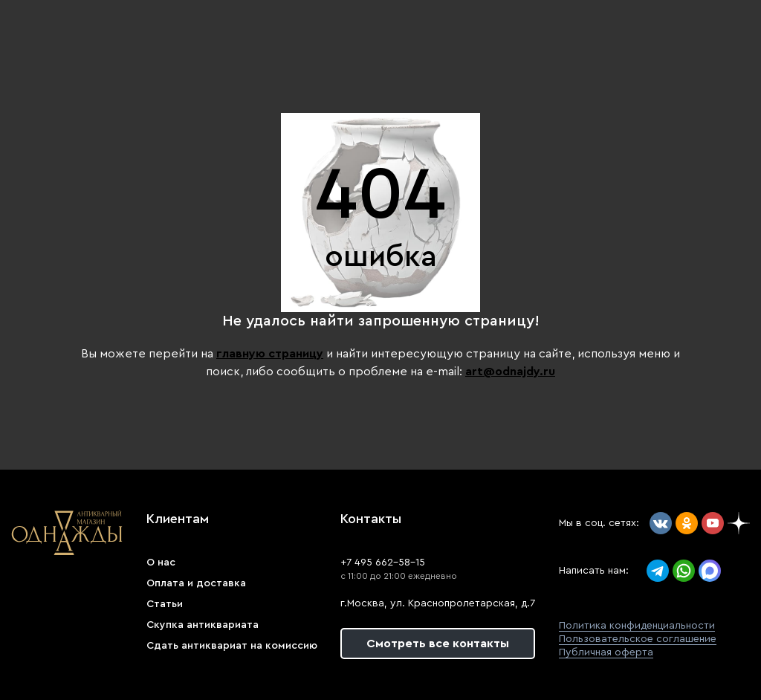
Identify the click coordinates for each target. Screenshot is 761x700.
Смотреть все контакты (438, 644)
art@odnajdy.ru (510, 372)
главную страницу (270, 354)
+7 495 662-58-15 (383, 563)
